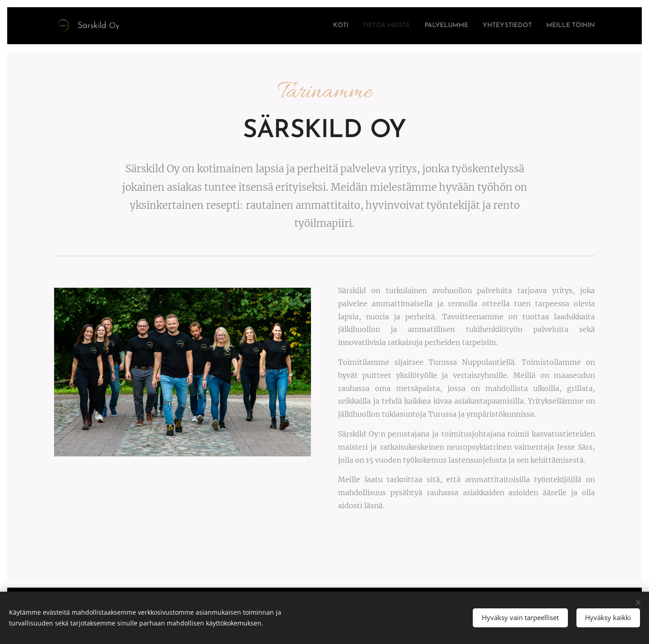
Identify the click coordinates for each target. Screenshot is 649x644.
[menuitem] (307, 26)
